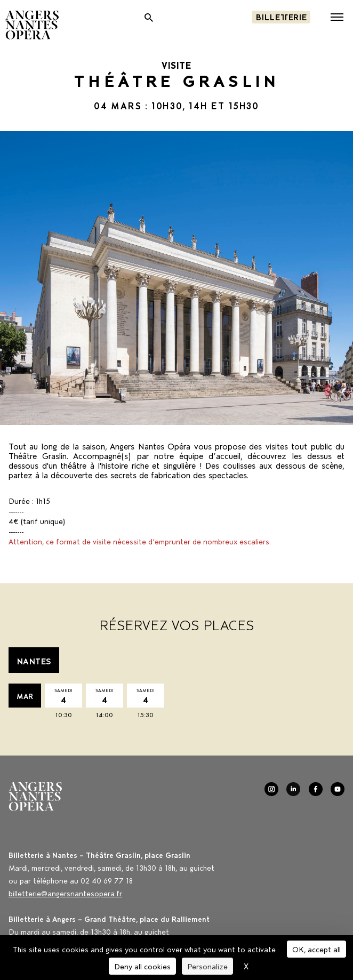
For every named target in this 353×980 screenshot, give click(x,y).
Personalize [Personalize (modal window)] (207, 966)
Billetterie (281, 16)
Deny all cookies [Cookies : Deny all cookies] (142, 966)
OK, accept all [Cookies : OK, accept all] (316, 949)
